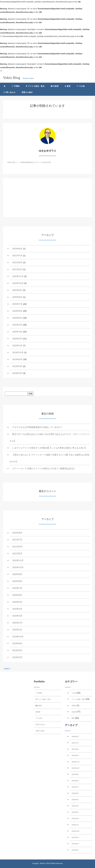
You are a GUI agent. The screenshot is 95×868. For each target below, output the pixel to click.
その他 (81, 86)
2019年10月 (18, 353)
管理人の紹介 (27, 92)
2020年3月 (17, 332)
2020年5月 (17, 318)
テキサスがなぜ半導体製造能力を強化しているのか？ (37, 427)
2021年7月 (17, 256)
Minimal (42, 863)
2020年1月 (17, 346)
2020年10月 (18, 283)
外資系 (55, 86)
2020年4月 (17, 325)
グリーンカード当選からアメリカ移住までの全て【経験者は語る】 (44, 469)
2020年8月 (17, 297)
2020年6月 (17, 311)
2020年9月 (17, 290)
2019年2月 (17, 373)
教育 (68, 86)
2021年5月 (17, 269)
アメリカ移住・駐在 (35, 86)
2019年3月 (17, 366)
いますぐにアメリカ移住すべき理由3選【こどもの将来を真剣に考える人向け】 (50, 448)
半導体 (16, 86)
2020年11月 (18, 276)
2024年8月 (17, 249)
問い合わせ (10, 92)
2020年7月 (17, 304)
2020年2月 (17, 339)
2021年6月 (17, 263)
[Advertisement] (47, 200)
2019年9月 (17, 359)
